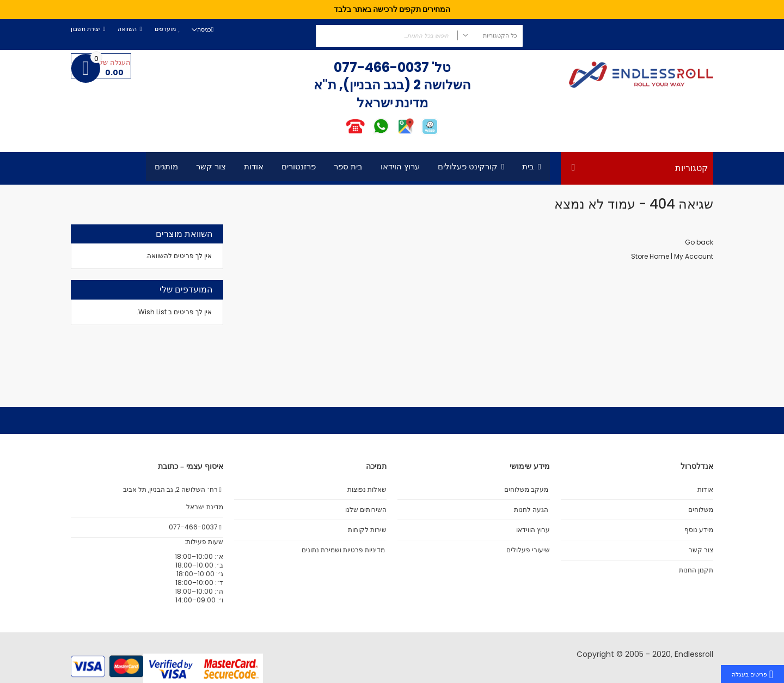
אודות (705, 490)
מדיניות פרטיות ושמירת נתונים (343, 550)
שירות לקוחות (367, 530)
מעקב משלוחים (526, 490)
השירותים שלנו (366, 510)
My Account (694, 256)
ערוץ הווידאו (533, 530)
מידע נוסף (699, 530)
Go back (699, 242)
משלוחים (701, 510)
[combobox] (419, 36)
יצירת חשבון (85, 29)
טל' (440, 67)
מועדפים (165, 29)
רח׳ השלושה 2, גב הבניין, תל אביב (173, 490)
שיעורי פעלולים (528, 550)
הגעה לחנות (531, 510)
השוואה (127, 29)
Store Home (650, 256)
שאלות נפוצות (367, 490)
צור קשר (701, 550)
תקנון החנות (696, 570)
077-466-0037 (381, 67)
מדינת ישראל (204, 507)
